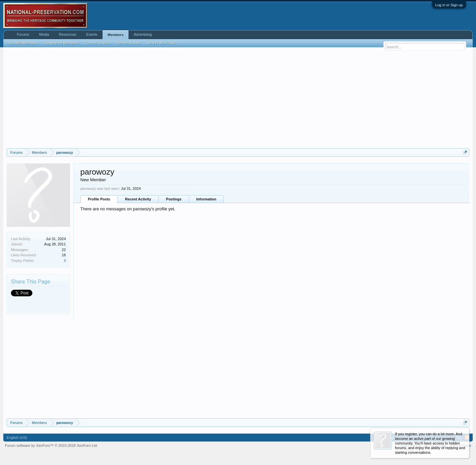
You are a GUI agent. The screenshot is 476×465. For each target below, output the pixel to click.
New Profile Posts (161, 43)
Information (206, 199)
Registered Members (61, 43)
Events (92, 34)
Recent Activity (138, 199)
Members (115, 35)
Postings (174, 199)
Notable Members (24, 43)
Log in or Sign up (449, 5)
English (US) (17, 438)
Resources (68, 34)
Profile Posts (99, 199)
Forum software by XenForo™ (51, 445)
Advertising (143, 34)
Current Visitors (98, 43)
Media (44, 34)
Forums (23, 34)
